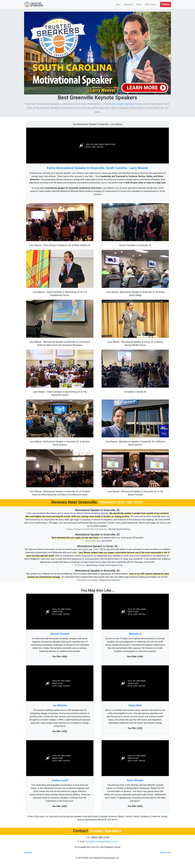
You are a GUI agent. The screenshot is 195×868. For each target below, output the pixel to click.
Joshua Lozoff (60, 780)
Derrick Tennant (60, 634)
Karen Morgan (135, 780)
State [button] (139, 4)
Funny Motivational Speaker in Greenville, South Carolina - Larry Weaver (97, 168)
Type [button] (118, 4)
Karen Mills (135, 705)
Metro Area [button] (150, 4)
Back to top (166, 853)
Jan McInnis (60, 705)
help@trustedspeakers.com (102, 841)
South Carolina (125, 104)
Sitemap (28, 853)
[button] (165, 5)
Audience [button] (128, 4)
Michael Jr (135, 634)
